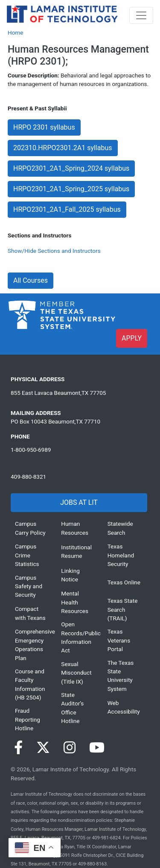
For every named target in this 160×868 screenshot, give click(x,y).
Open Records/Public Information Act (78, 637)
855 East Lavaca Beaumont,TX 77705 (58, 393)
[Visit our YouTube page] (97, 748)
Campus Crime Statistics (27, 555)
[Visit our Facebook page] (18, 748)
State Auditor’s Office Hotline (72, 708)
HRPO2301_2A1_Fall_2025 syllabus (67, 209)
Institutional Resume (76, 551)
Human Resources (75, 528)
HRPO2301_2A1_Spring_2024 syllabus (71, 168)
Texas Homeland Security (121, 555)
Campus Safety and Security (29, 586)
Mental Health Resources (75, 602)
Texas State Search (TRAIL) (123, 609)
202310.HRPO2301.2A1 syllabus (63, 148)
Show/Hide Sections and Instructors (54, 251)
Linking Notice (70, 575)
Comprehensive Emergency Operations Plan (32, 644)
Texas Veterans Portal (119, 640)
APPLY (132, 338)
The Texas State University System (121, 676)
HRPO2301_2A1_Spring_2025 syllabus (71, 189)
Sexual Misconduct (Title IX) (76, 673)
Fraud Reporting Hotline (28, 719)
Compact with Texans (30, 613)
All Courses (31, 280)
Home (16, 33)
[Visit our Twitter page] (43, 748)
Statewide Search (120, 528)
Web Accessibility (124, 707)
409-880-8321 (28, 477)
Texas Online (124, 582)
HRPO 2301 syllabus (44, 127)
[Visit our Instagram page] (70, 748)
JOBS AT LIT (79, 502)
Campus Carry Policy (30, 528)
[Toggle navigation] (141, 15)
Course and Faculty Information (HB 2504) (30, 684)
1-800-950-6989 (31, 450)
